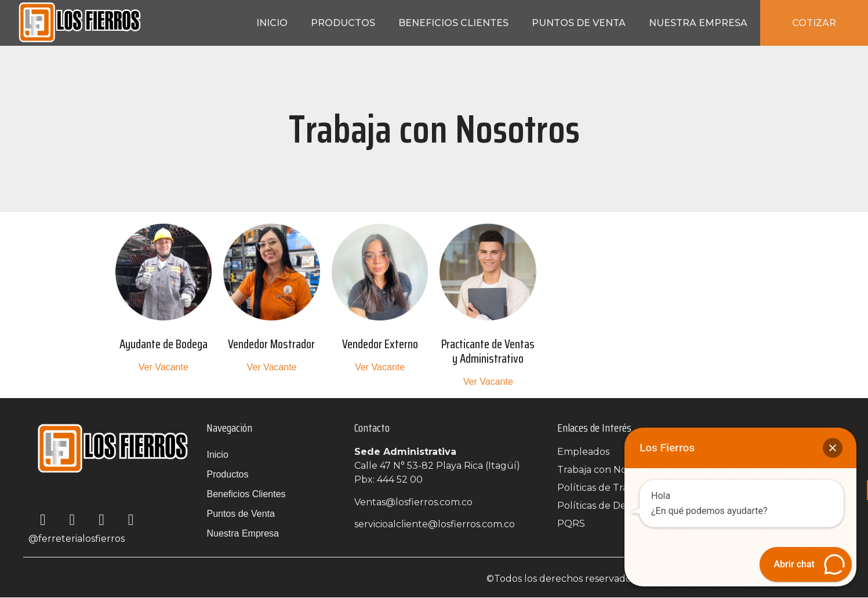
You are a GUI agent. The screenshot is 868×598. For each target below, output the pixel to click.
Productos (343, 23)
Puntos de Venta (579, 23)
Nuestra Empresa (698, 23)
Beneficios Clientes (453, 23)
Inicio (272, 23)
